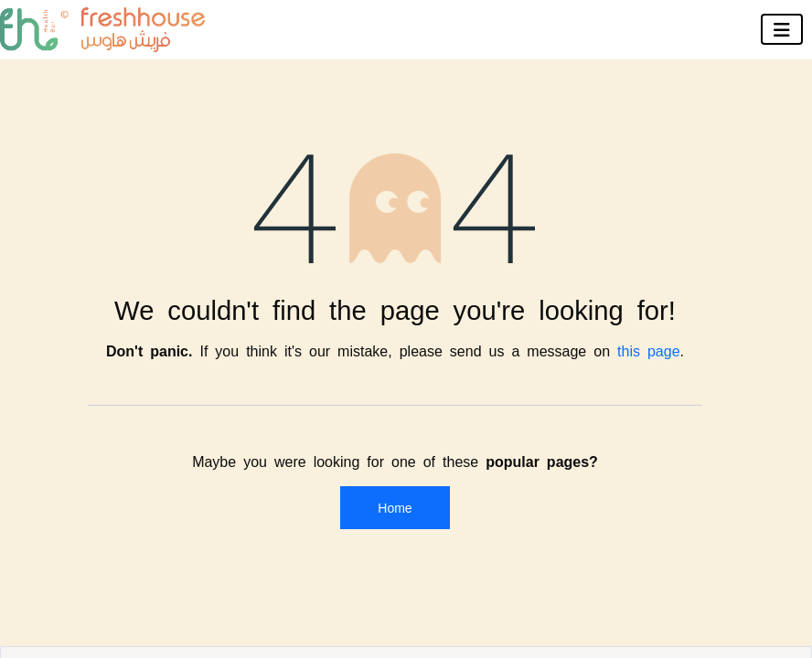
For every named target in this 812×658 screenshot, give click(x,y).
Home (395, 507)
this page (649, 350)
